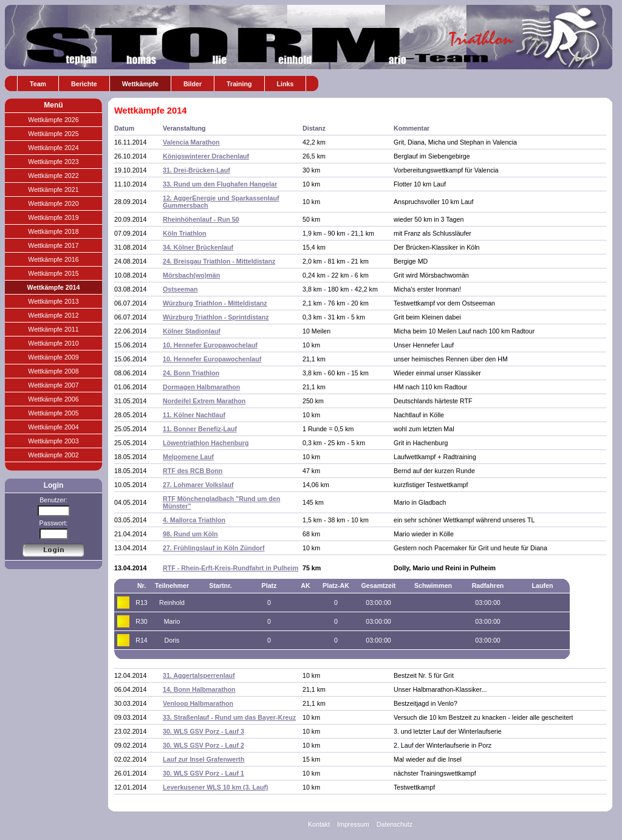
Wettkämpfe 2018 (53, 231)
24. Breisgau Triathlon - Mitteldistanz (219, 261)
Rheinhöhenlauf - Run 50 (201, 219)
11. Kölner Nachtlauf (194, 415)
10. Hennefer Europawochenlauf (212, 359)
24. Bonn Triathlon (191, 373)
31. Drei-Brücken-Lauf (197, 170)
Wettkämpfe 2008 (53, 371)
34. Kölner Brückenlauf (198, 247)
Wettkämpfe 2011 (53, 329)
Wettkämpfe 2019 (53, 217)
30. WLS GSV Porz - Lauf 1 (203, 773)
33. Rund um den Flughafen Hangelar (220, 184)
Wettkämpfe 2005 (53, 413)
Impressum (353, 824)
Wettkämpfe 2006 (53, 399)
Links (285, 84)
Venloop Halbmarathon (198, 703)
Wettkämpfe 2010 (53, 343)
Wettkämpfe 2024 (53, 148)
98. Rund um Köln (190, 534)
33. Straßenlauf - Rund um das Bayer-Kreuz (229, 717)
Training (239, 84)
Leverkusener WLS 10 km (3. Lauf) (216, 787)
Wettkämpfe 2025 (53, 134)
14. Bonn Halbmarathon (199, 689)
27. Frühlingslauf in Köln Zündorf (214, 548)
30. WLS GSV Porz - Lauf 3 (203, 731)
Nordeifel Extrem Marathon (204, 401)
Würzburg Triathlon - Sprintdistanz (216, 317)
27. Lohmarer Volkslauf (198, 485)
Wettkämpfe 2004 (53, 427)
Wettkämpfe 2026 (53, 120)
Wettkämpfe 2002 (53, 455)
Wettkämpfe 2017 (53, 245)
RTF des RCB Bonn (193, 471)
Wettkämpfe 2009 (53, 357)
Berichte (84, 84)
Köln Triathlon (185, 233)
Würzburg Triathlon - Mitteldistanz (215, 303)
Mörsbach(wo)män (191, 275)
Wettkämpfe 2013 (53, 301)
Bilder (193, 84)
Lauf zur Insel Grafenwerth (203, 759)
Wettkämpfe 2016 (53, 259)
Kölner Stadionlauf (192, 331)
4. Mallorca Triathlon (194, 520)
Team (38, 84)
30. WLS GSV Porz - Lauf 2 (203, 745)
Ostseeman (180, 289)
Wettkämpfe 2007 (53, 385)
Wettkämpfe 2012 (53, 315)
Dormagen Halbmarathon (201, 387)
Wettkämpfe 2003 (53, 441)
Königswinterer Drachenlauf (206, 156)
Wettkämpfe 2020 (53, 203)
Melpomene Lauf (188, 457)
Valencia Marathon (191, 142)
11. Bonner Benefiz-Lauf (200, 429)
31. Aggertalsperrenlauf (199, 675)
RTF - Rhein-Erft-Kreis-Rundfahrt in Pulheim (231, 568)
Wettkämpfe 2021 (53, 190)
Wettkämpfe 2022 (53, 176)
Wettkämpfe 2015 (53, 273)
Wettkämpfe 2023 (53, 162)
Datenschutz (395, 824)
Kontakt (319, 824)
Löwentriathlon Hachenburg (206, 443)
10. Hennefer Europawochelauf (210, 345)
